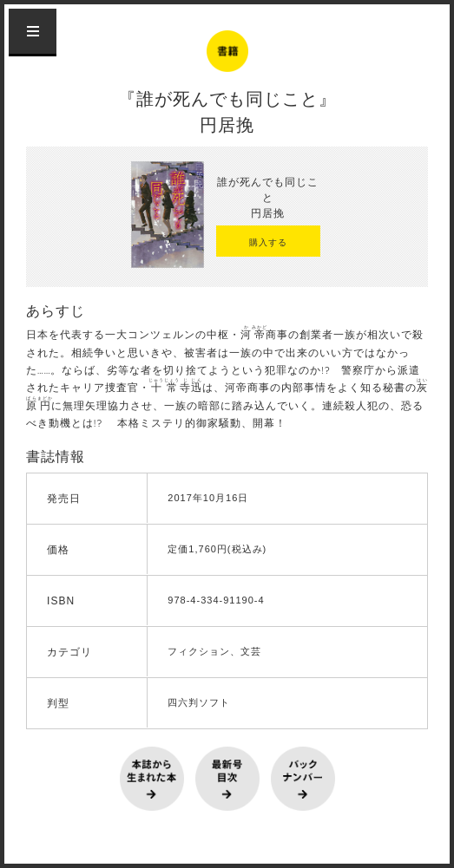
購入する (268, 242)
